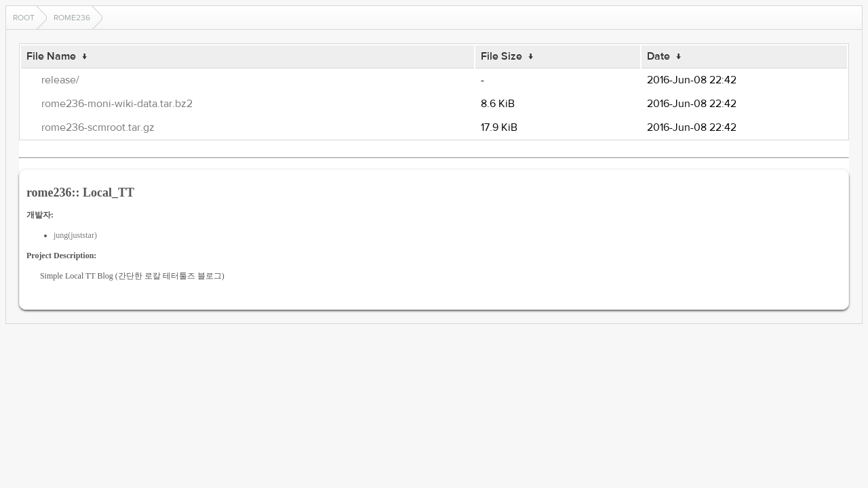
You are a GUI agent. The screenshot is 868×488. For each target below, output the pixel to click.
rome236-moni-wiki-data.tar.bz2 (117, 104)
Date (658, 56)
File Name (51, 56)
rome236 (72, 18)
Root (24, 18)
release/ (60, 80)
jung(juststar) (75, 235)
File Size (501, 56)
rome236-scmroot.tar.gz (98, 127)
